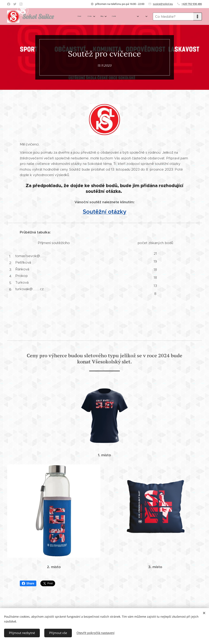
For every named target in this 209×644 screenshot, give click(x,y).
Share (28, 583)
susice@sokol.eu (163, 4)
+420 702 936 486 (192, 4)
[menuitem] (78, 17)
